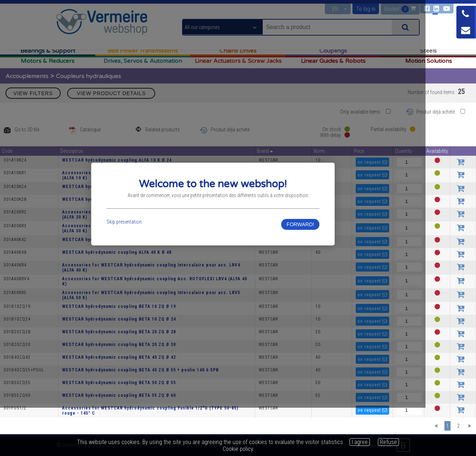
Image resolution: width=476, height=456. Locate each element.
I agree (360, 442)
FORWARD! (335, 251)
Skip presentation (140, 249)
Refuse (388, 442)
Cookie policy (238, 449)
